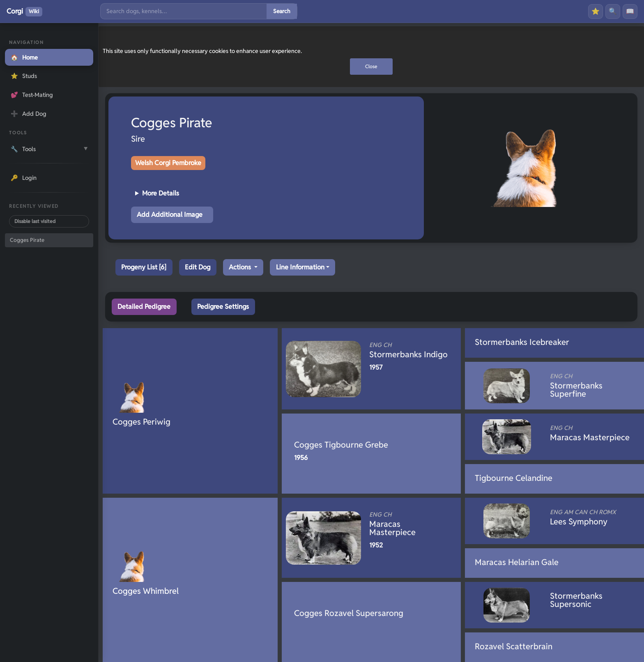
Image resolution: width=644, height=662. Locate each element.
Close (371, 66)
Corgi (24, 11)
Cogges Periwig (141, 422)
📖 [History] (630, 11)
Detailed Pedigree (144, 307)
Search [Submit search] (282, 11)
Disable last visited (35, 221)
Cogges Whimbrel (146, 591)
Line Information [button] (300, 267)
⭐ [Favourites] (596, 11)
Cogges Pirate (27, 240)
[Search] (184, 11)
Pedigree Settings (223, 307)
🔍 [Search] (613, 11)
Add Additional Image (170, 215)
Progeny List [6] (144, 267)
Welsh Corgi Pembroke (168, 163)
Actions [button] (241, 267)
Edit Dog (198, 267)
